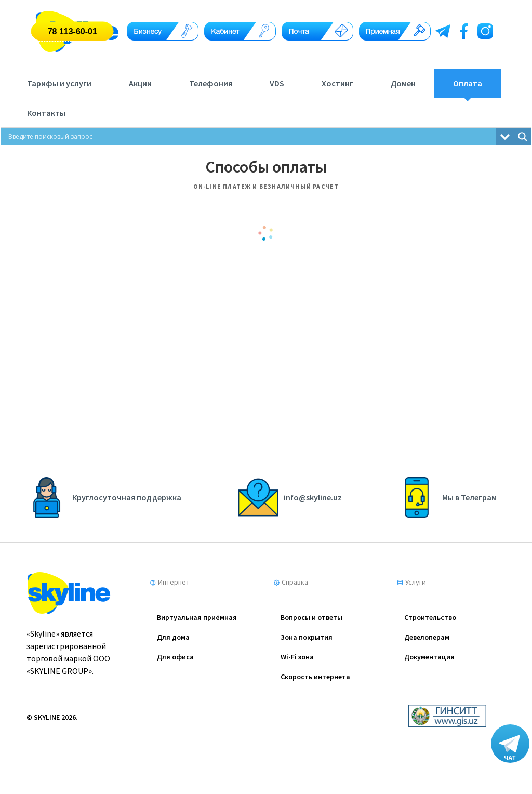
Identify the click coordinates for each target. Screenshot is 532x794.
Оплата (468, 83)
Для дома (173, 637)
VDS (277, 83)
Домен (403, 83)
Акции (140, 83)
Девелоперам (427, 637)
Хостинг (337, 83)
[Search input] (251, 137)
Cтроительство (430, 617)
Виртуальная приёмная (197, 617)
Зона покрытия (307, 637)
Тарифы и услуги (59, 83)
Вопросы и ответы (311, 617)
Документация (429, 657)
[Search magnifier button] (523, 137)
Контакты (46, 113)
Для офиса (175, 657)
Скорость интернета (315, 677)
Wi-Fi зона (297, 657)
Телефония (211, 83)
